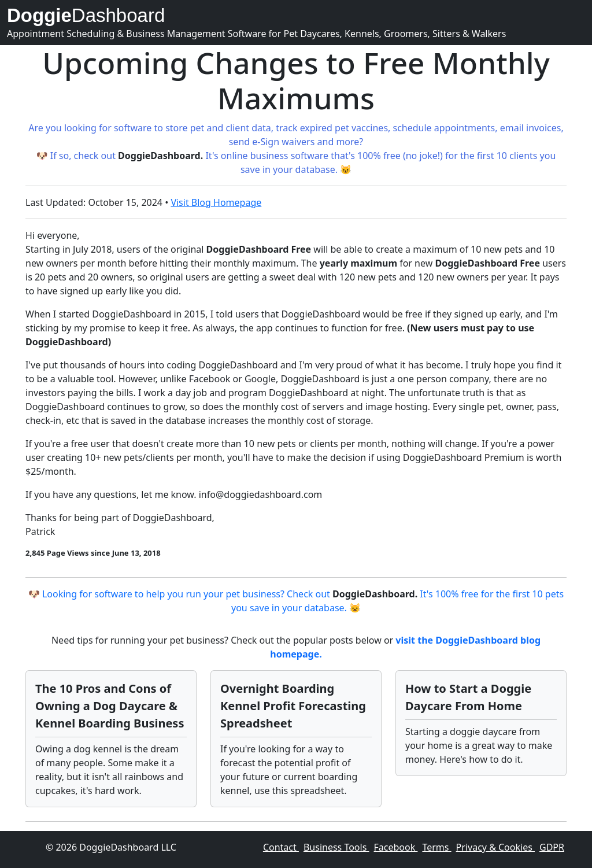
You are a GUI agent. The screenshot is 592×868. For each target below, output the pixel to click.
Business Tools (336, 847)
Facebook (396, 847)
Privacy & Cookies (495, 847)
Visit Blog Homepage (216, 202)
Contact (281, 847)
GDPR (552, 847)
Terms (436, 847)
